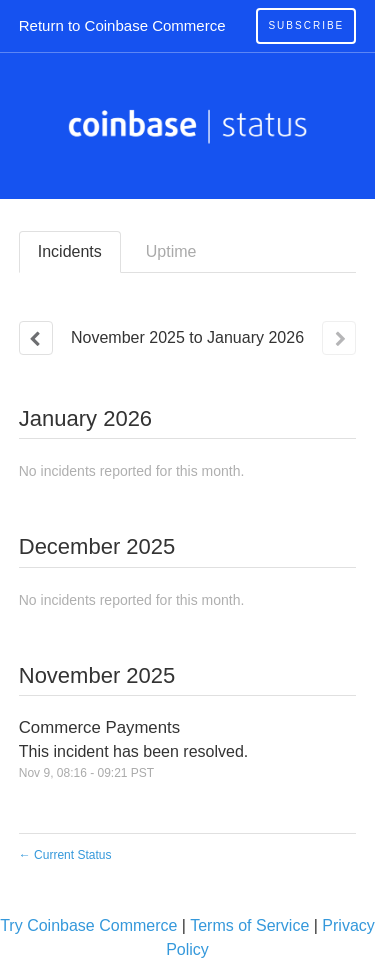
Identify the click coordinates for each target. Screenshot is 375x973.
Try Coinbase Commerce (88, 925)
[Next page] (339, 338)
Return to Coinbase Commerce (122, 25)
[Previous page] (36, 338)
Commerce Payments (99, 727)
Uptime (171, 251)
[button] (306, 26)
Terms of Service (249, 925)
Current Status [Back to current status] (65, 855)
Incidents (70, 251)
